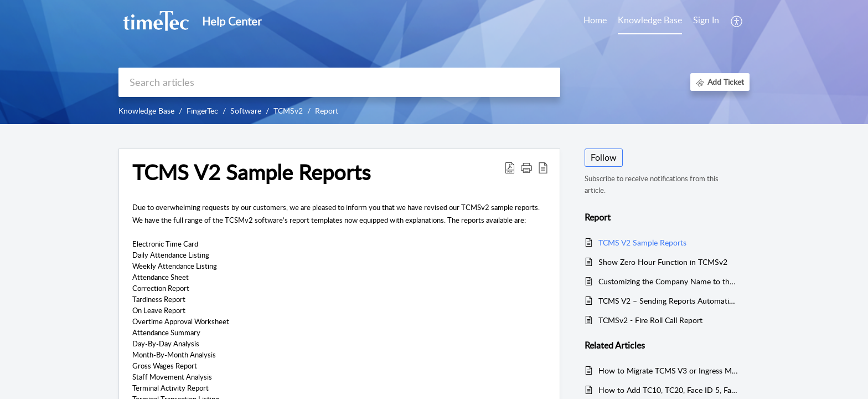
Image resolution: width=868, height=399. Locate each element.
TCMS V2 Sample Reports (642, 242)
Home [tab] (595, 20)
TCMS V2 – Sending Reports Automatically (668, 301)
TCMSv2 (288, 111)
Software (246, 111)
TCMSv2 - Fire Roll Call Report (650, 320)
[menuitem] (706, 21)
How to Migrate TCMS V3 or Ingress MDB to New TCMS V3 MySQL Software (668, 370)
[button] (737, 21)
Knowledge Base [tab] (650, 20)
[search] (339, 82)
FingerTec (202, 111)
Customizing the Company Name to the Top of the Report (668, 281)
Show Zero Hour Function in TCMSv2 (663, 262)
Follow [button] (604, 157)
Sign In (706, 20)
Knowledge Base (146, 111)
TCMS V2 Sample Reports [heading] (251, 172)
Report (327, 111)
